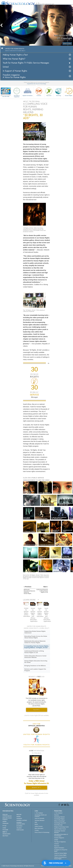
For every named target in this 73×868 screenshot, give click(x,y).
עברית (5, 826)
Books (36, 824)
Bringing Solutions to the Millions (35, 666)
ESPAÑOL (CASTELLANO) (21, 823)
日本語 (4, 828)
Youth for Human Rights (60, 855)
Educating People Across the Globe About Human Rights (36, 637)
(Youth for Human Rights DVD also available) (37, 715)
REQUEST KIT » (36, 788)
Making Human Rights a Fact (15, 55)
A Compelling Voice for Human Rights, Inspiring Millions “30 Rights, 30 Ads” (36, 647)
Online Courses (39, 826)
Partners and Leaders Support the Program (35, 670)
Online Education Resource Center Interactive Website (35, 657)
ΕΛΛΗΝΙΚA (19, 826)
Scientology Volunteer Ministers (60, 832)
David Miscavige (58, 825)
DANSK (5, 821)
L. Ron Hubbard (39, 813)
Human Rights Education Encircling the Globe (36, 662)
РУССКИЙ (5, 830)
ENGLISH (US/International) (7, 815)
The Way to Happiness (17, 92)
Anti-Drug (59, 92)
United (6, 67)
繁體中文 (5, 832)
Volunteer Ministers (40, 820)
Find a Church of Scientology (42, 832)
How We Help (6, 96)
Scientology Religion (59, 819)
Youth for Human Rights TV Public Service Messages (26, 63)
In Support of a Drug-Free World (61, 850)
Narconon (49, 92)
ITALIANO (19, 828)
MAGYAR (19, 815)
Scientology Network (59, 817)
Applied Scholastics (28, 92)
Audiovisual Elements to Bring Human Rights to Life (34, 652)
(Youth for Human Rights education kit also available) (36, 794)
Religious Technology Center (62, 827)
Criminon (39, 92)
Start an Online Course (60, 829)
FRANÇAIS (5, 823)
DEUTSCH (5, 836)
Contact (37, 830)
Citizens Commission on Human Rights (60, 858)
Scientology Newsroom (60, 823)
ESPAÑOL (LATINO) (22, 820)
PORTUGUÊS (20, 830)
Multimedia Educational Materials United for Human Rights (35, 642)
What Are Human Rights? (14, 59)
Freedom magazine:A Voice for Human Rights (14, 76)
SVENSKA (19, 818)
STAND (56, 840)
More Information (39, 828)
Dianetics (57, 815)
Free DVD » (37, 710)
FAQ (36, 822)
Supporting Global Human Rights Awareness (35, 632)
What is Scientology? (60, 821)
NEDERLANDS (6, 834)
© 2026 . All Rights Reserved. (18, 866)
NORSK (19, 816)
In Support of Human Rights (15, 71)
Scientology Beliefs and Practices (41, 816)
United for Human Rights (60, 853)
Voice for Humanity (39, 818)
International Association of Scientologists (61, 835)
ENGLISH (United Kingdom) (7, 819)
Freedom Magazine (59, 838)
